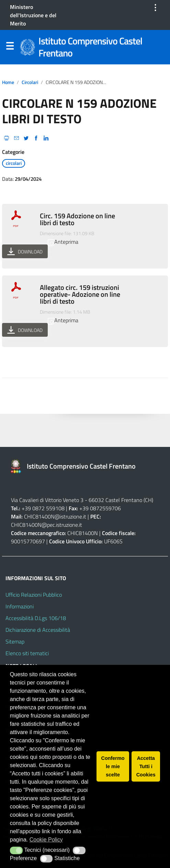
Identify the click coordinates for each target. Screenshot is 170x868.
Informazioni (20, 606)
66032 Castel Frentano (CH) (121, 500)
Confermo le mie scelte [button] (113, 766)
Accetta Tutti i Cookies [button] (146, 766)
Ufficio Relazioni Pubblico (34, 595)
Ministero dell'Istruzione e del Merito (33, 15)
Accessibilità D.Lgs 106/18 (36, 618)
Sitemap (15, 641)
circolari (30, 82)
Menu (10, 48)
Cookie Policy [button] (46, 840)
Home (8, 82)
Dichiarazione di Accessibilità (38, 630)
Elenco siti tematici (27, 653)
